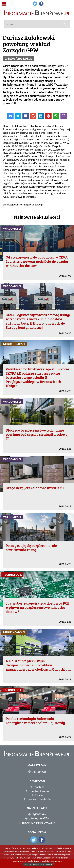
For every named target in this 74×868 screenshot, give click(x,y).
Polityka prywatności (39, 799)
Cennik (39, 795)
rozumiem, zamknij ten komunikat (38, 864)
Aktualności (39, 772)
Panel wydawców (39, 791)
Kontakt (39, 787)
